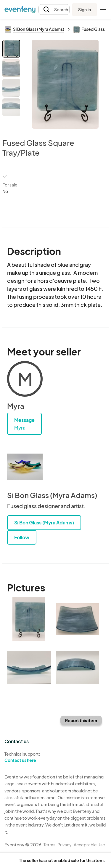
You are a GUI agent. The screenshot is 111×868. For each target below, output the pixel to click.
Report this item (81, 720)
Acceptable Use (89, 845)
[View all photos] (65, 84)
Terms (49, 845)
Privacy (65, 845)
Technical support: (28, 757)
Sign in (85, 9)
